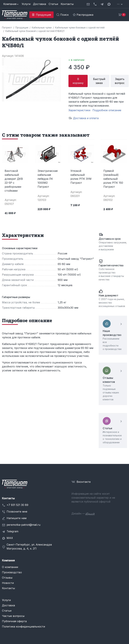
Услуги (26, 4)
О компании (10, 567)
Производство (12, 572)
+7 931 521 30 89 (17, 505)
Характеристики (79, 110)
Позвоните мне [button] (17, 511)
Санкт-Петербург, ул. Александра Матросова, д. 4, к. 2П (29, 547)
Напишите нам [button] (17, 518)
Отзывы (7, 578)
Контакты (67, 4)
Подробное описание (107, 110)
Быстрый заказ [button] (99, 81)
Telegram (12, 531)
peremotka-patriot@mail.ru (23, 525)
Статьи (53, 4)
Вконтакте (84, 482)
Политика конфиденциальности (23, 626)
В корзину (78, 81)
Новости (8, 583)
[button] (11, 4)
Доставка (40, 4)
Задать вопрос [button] (120, 81)
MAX (10, 538)
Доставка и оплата (86, 118)
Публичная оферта (14, 621)
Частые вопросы (13, 616)
